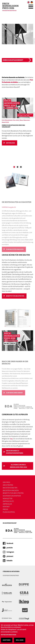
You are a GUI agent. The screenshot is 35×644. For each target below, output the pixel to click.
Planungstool (9, 512)
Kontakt (6, 507)
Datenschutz (8, 501)
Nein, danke (20, 640)
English (28, 2)
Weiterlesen (12, 144)
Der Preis (6, 482)
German (32, 2)
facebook (10, 543)
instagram (10, 552)
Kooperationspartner (12, 496)
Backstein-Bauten (10, 488)
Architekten (8, 485)
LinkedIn (9, 561)
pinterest (10, 556)
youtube (10, 548)
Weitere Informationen (8, 635)
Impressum (7, 504)
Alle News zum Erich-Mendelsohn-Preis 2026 (18, 466)
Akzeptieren (7, 640)
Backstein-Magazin (11, 490)
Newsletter (8, 499)
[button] (14, 167)
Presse (5, 509)
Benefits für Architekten (13, 493)
